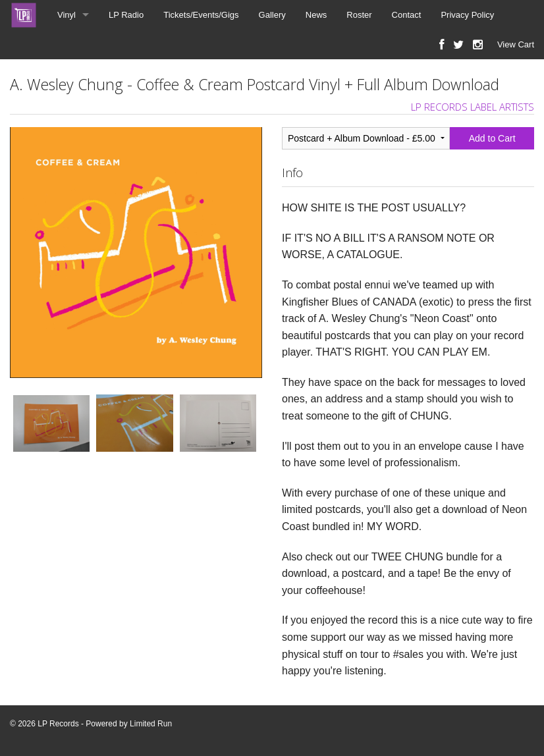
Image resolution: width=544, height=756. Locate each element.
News (316, 15)
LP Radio (126, 15)
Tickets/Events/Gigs (201, 15)
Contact (407, 15)
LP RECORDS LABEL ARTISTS (473, 107)
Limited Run (151, 724)
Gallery (272, 15)
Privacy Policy (467, 15)
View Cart (516, 44)
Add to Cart (492, 138)
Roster (359, 15)
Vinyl (67, 15)
